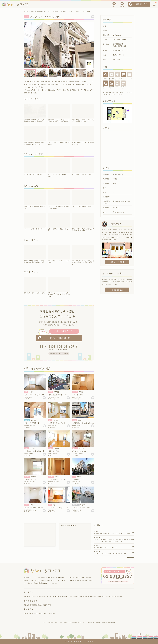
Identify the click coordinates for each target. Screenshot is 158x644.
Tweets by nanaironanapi (68, 526)
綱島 (95, 597)
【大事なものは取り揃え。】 (34, 451)
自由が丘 (58, 597)
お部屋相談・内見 (141, 4)
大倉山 (99, 597)
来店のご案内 (67, 623)
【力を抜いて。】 (30, 479)
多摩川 (26, 505)
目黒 (25, 613)
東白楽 (26, 448)
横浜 (26, 392)
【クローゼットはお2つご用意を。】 (37, 395)
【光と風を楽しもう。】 (57, 423)
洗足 (45, 613)
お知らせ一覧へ (131, 557)
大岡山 (49, 613)
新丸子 (75, 597)
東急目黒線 (29, 609)
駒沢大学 (39, 605)
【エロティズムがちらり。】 (58, 508)
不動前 (29, 613)
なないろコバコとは (48, 623)
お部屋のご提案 (117, 290)
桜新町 (45, 605)
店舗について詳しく (117, 262)
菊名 (50, 420)
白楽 (112, 597)
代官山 (29, 597)
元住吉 (50, 448)
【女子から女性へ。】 (80, 395)
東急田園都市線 (31, 601)
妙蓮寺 (108, 597)
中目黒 (34, 597)
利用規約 (98, 623)
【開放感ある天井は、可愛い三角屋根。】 (63, 395)
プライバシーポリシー (88, 623)
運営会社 (104, 623)
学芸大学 (75, 392)
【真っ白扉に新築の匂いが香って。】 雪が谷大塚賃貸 (44, 508)
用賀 (49, 605)
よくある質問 (59, 623)
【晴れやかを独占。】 (32, 423)
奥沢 (54, 613)
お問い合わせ (112, 623)
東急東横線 (76, 505)
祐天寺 (50, 392)
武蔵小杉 (81, 597)
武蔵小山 (27, 420)
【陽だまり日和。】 (55, 451)
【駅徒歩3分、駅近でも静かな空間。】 (86, 423)
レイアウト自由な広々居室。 (82, 508)
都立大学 (75, 448)
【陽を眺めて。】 (78, 479)
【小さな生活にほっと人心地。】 (60, 479)
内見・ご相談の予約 (60, 338)
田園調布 (65, 597)
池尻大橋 (26, 605)
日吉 (74, 477)
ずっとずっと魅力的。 (80, 451)
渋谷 (25, 597)
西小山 (41, 613)
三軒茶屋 (33, 605)
